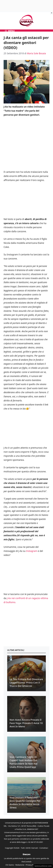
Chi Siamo (10, 865)
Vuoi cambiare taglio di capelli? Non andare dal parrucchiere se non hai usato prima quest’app (24, 762)
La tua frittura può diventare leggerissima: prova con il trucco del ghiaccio (26, 683)
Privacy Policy (31, 865)
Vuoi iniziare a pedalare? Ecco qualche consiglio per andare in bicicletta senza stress (25, 802)
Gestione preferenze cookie (43, 866)
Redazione (20, 865)
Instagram (32, 551)
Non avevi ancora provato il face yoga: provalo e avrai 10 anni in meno (26, 723)
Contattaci (44, 848)
